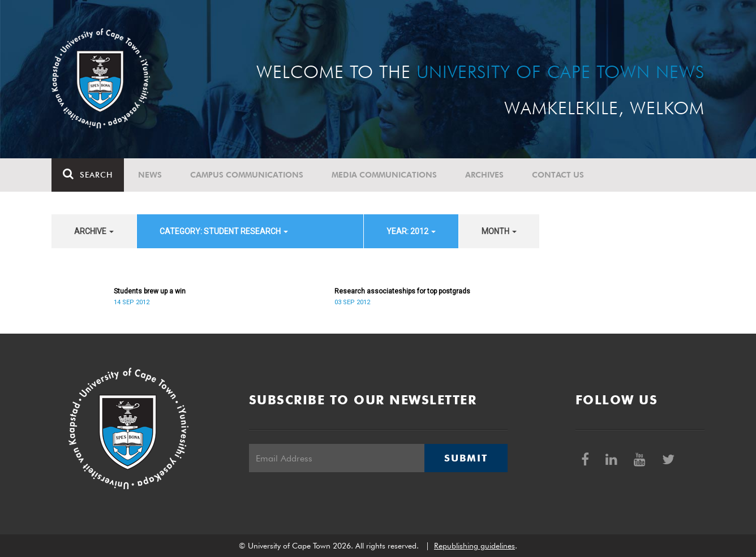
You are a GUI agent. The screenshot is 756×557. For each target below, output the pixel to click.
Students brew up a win (150, 291)
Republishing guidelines (474, 546)
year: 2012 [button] (411, 231)
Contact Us (558, 175)
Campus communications (247, 175)
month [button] (499, 231)
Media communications (384, 175)
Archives (484, 175)
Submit (466, 458)
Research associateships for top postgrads (402, 291)
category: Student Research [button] (224, 231)
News (150, 175)
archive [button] (94, 231)
